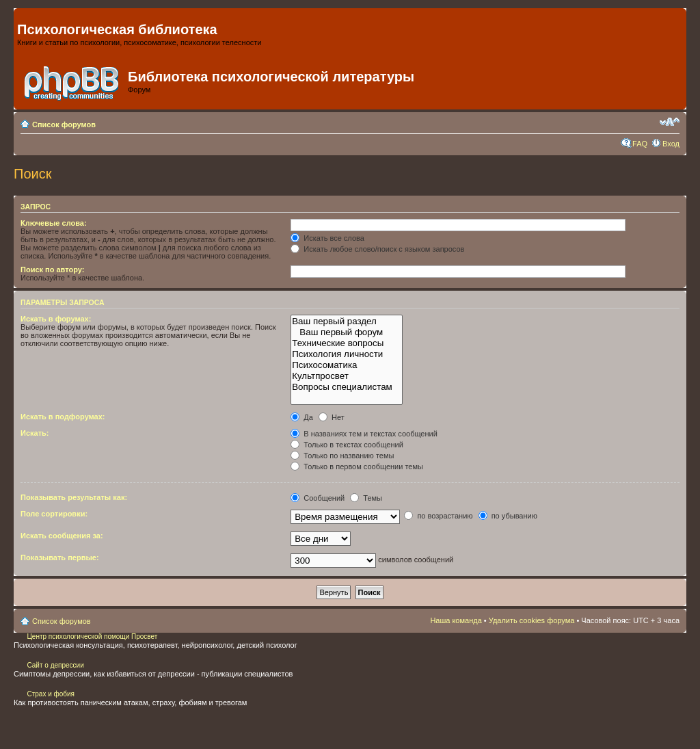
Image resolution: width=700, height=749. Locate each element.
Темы (366, 498)
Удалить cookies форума (532, 620)
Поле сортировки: (54, 514)
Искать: (35, 433)
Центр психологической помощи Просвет (92, 636)
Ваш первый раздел (347, 321)
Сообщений (318, 498)
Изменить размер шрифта (670, 122)
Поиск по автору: (52, 270)
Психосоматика (347, 365)
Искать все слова (327, 238)
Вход (671, 144)
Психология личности (347, 354)
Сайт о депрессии (55, 665)
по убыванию (508, 516)
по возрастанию (438, 516)
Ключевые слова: (54, 223)
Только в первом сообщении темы (357, 467)
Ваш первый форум (347, 332)
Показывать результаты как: (74, 497)
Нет (332, 417)
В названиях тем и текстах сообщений (364, 434)
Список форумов (64, 124)
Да (302, 417)
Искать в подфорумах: (63, 417)
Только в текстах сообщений (347, 445)
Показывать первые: (60, 557)
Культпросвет (347, 376)
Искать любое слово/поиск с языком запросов (377, 249)
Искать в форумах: (56, 319)
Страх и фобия (51, 694)
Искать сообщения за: (62, 536)
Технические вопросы (347, 343)
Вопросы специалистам (347, 387)
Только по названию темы (342, 456)
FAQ (640, 144)
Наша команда (456, 620)
